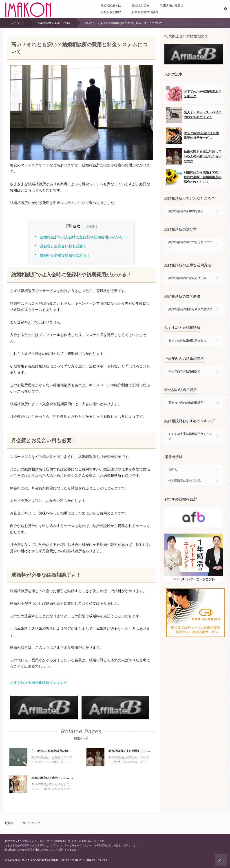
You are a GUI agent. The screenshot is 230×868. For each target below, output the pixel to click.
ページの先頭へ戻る (221, 860)
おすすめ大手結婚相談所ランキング (39, 682)
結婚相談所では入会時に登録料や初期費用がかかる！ (83, 237)
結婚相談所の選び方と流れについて (190, 244)
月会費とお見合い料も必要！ (63, 246)
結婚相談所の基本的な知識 (186, 211)
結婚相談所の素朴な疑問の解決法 (190, 309)
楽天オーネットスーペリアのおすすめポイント (194, 115)
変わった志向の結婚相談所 (186, 403)
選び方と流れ (141, 5)
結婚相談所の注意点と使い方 (187, 278)
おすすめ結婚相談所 (145, 12)
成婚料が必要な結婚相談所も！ (65, 255)
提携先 (9, 823)
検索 (226, 9)
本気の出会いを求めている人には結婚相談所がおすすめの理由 (72, 778)
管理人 (173, 470)
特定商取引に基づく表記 (185, 481)
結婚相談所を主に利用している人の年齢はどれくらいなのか (148, 751)
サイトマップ (31, 823)
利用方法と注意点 (172, 5)
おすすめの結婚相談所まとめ (187, 340)
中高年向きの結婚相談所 (185, 371)
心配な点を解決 (111, 12)
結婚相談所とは (111, 5)
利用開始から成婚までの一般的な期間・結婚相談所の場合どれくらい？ (194, 177)
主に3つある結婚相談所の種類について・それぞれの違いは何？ (73, 751)
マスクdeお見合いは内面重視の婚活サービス (192, 136)
